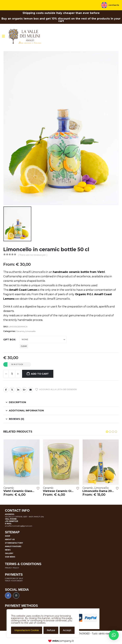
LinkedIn (18, 390)
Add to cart (40, 374)
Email (30, 390)
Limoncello (30, 331)
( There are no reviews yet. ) (33, 255)
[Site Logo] (25, 36)
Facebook (6, 390)
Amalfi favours (13, 546)
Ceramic (20, 331)
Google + (24, 390)
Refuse (51, 630)
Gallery (9, 553)
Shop (8, 536)
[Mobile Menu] (3, 36)
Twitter (12, 390)
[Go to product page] (22, 462)
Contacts (114, 5)
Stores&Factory (14, 543)
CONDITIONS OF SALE (14, 578)
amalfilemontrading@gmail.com (19, 526)
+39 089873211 (11, 521)
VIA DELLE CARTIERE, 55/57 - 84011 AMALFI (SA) (24, 517)
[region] (43, 623)
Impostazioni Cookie (27, 630)
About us (10, 540)
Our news (10, 557)
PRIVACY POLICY (12, 568)
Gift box (9, 340)
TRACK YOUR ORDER (14, 581)
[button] (107, 432)
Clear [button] (24, 346)
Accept (67, 630)
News (8, 550)
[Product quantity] (12, 374)
